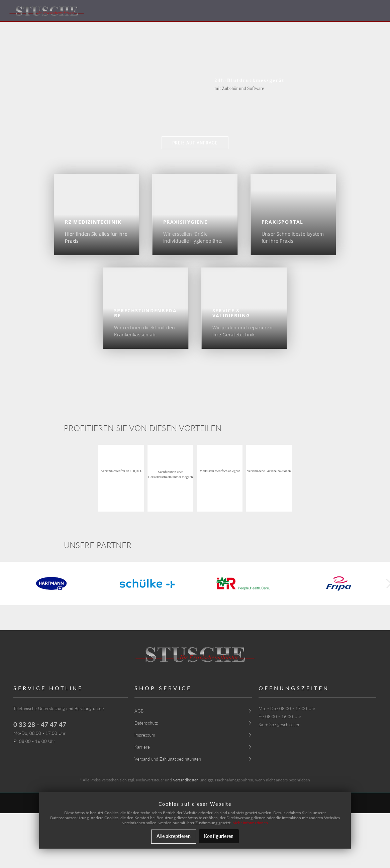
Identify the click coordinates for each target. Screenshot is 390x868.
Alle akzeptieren (173, 836)
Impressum (145, 735)
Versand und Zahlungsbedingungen (168, 759)
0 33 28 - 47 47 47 (40, 724)
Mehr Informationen (250, 823)
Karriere (142, 747)
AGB (139, 711)
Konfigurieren (219, 836)
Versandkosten (186, 780)
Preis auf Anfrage (195, 143)
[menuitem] (193, 711)
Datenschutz (146, 723)
